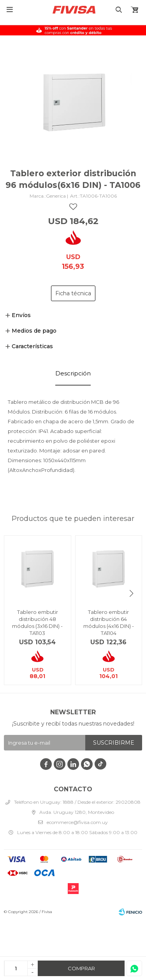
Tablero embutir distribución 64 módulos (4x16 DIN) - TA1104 (109, 622)
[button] (131, 593)
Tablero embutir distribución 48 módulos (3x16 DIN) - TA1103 (37, 622)
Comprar (81, 968)
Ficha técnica (73, 293)
